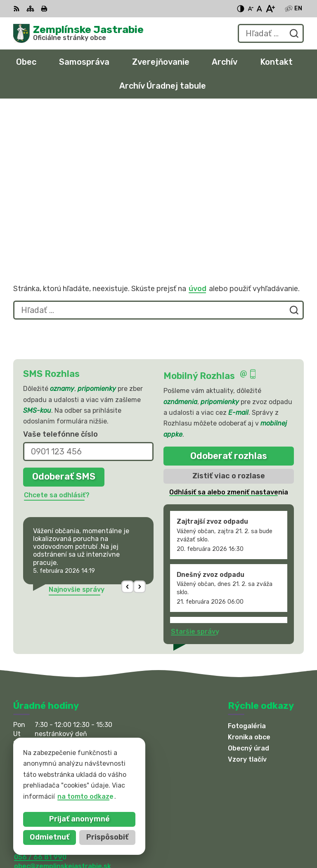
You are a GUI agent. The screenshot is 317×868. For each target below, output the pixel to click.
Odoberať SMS (64, 331)
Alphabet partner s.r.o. (135, 777)
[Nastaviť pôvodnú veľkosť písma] (259, 9)
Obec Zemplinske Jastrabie (112, 785)
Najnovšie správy (77, 443)
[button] (128, 441)
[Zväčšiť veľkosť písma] (270, 9)
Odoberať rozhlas (229, 310)
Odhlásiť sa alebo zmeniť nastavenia (229, 346)
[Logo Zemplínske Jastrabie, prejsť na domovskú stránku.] (78, 33)
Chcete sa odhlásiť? (57, 349)
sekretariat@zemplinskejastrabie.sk (73, 730)
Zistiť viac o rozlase (229, 330)
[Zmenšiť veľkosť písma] (251, 9)
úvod (198, 143)
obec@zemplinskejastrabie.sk (63, 720)
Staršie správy (195, 486)
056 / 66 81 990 (40, 711)
